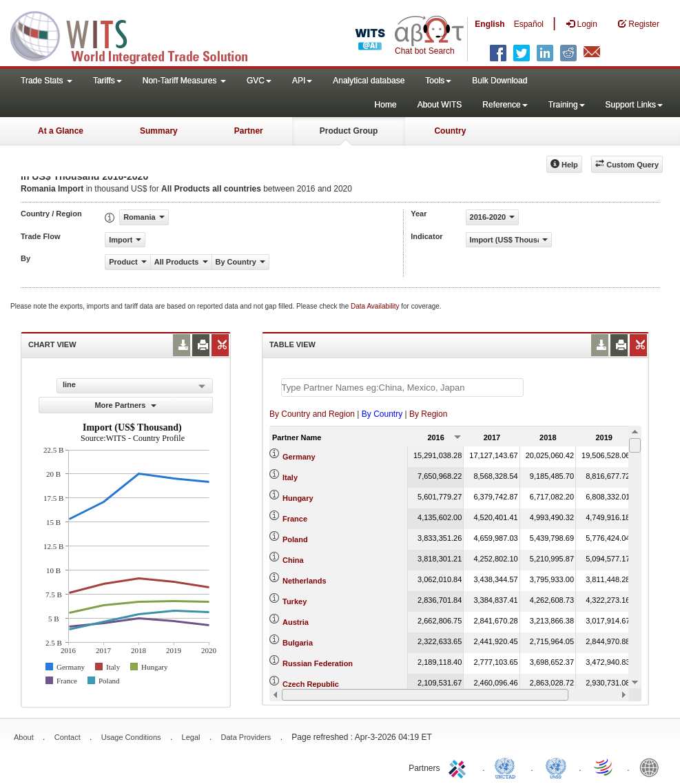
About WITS (440, 105)
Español (529, 24)
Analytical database (369, 81)
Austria (296, 622)
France (295, 519)
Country (450, 131)
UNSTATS (556, 767)
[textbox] (402, 388)
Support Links (634, 105)
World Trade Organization (604, 767)
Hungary (298, 498)
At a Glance (61, 131)
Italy (290, 477)
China (293, 560)
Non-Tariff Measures (184, 81)
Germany (299, 457)
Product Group (349, 131)
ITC (460, 767)
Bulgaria (298, 643)
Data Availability (376, 306)
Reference (505, 105)
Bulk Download (499, 81)
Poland (295, 539)
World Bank (652, 767)
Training (567, 105)
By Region (428, 414)
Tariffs (107, 81)
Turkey (295, 601)
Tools (438, 81)
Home (386, 105)
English (490, 24)
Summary (159, 131)
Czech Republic (311, 684)
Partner (249, 131)
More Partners (125, 405)
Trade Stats (47, 81)
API (302, 81)
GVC (259, 81)
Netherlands (305, 581)
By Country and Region (312, 414)
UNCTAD (508, 767)
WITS (138, 34)
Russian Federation (318, 663)
